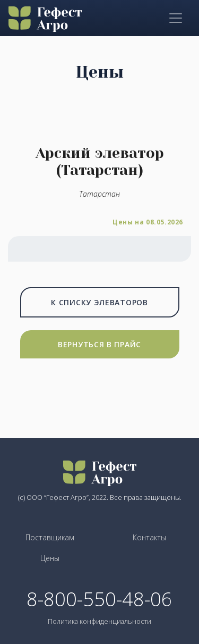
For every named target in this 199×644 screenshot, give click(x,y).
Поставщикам (50, 537)
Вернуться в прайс (99, 344)
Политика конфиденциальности (99, 621)
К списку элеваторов (99, 302)
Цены (50, 558)
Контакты (149, 537)
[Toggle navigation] (176, 18)
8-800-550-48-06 (99, 599)
